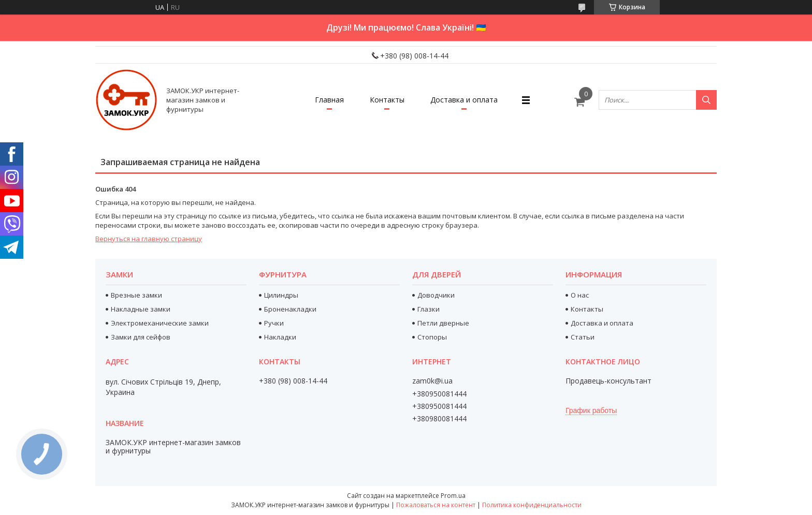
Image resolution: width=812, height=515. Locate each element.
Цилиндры (281, 295)
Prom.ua (453, 496)
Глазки (429, 309)
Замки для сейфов (141, 337)
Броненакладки (290, 309)
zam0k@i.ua (432, 381)
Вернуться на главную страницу (149, 239)
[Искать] (706, 100)
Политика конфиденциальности (532, 505)
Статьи (583, 337)
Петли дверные (443, 323)
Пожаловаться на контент (436, 505)
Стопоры (432, 337)
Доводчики (436, 295)
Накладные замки (141, 309)
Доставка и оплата (464, 100)
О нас (580, 295)
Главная (329, 100)
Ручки (274, 323)
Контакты (387, 100)
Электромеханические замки (160, 323)
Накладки (280, 337)
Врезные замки (136, 295)
